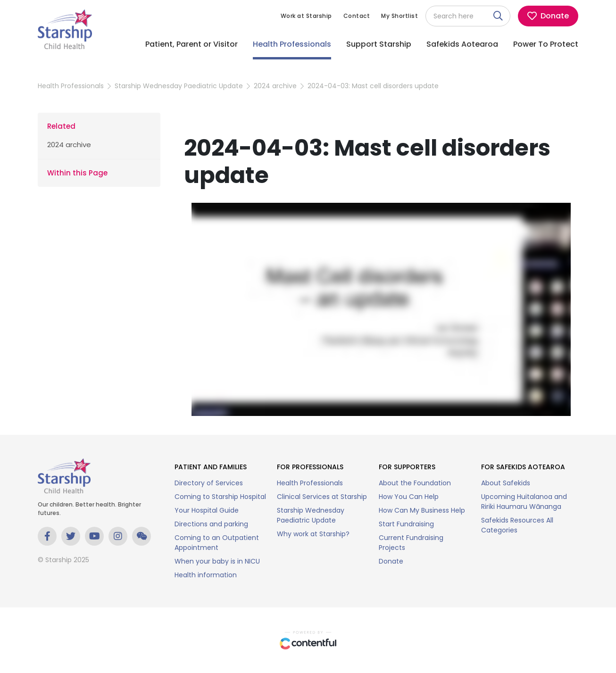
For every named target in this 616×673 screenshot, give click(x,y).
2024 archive (275, 86)
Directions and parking (211, 524)
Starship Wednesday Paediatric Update (179, 86)
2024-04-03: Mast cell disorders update (373, 86)
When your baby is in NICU (217, 561)
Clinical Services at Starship (322, 497)
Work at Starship (306, 16)
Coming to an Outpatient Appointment (217, 543)
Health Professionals (292, 44)
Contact (357, 16)
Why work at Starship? (313, 534)
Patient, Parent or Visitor (191, 44)
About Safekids (506, 483)
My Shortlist (400, 16)
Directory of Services (209, 483)
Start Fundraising (406, 524)
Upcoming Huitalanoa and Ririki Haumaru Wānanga (524, 502)
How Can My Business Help (422, 510)
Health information (206, 575)
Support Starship (379, 44)
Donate (391, 561)
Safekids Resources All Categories (517, 525)
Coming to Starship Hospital (220, 497)
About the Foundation (415, 483)
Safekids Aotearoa (462, 44)
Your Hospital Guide (207, 510)
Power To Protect (546, 44)
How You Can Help (409, 497)
